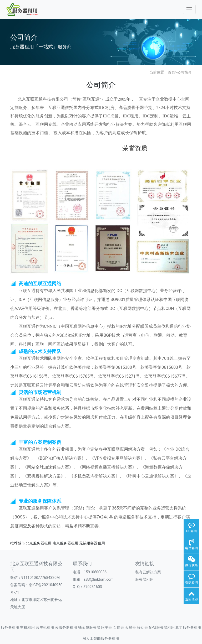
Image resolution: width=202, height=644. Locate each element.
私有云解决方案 (148, 572)
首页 (171, 72)
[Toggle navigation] (189, 9)
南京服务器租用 (65, 543)
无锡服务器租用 (92, 543)
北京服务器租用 (39, 543)
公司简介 (184, 72)
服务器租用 (144, 579)
